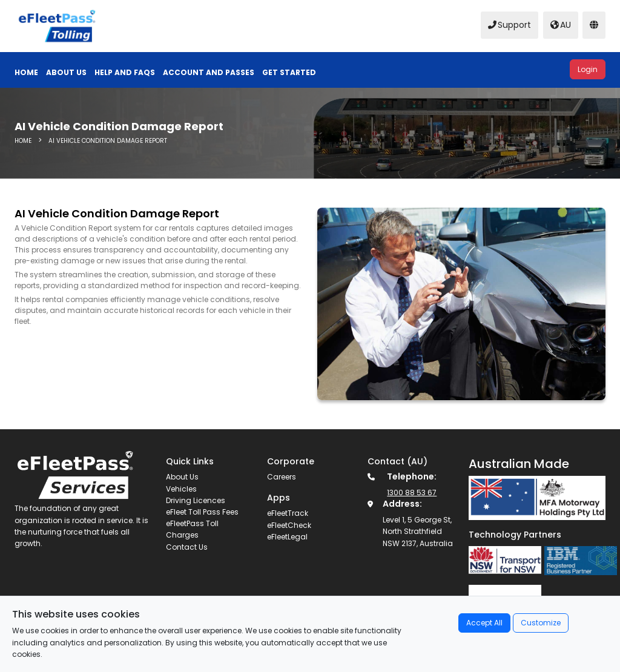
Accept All (484, 623)
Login (588, 69)
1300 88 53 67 (412, 492)
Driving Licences (196, 500)
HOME (24, 141)
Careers (282, 477)
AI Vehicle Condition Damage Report (108, 141)
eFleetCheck (289, 525)
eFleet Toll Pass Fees (202, 512)
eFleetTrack (288, 513)
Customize (541, 623)
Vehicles (181, 489)
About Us (182, 477)
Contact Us (187, 547)
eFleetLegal (287, 537)
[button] (213, 72)
